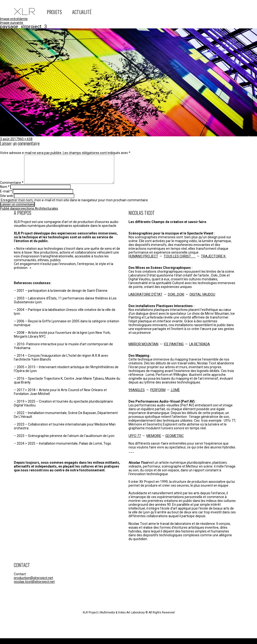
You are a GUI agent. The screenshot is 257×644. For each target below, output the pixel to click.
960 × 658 (25, 139)
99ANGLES (137, 396)
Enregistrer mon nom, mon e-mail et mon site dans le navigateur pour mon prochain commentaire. (75, 206)
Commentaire (12, 188)
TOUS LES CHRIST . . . (179, 262)
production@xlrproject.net (33, 584)
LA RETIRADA (200, 350)
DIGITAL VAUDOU (202, 300)
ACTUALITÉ (82, 12)
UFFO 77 (135, 442)
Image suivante (12, 23)
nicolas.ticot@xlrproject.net (34, 587)
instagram (190, 11)
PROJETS (54, 12)
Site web (7, 202)
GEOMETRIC (174, 442)
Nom (5, 192)
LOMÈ (175, 396)
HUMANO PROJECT (143, 262)
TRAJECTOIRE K (214, 262)
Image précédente (14, 19)
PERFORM (158, 396)
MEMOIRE (154, 442)
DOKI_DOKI (176, 300)
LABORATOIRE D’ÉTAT (145, 300)
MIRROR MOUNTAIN (143, 350)
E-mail (6, 197)
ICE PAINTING (174, 350)
